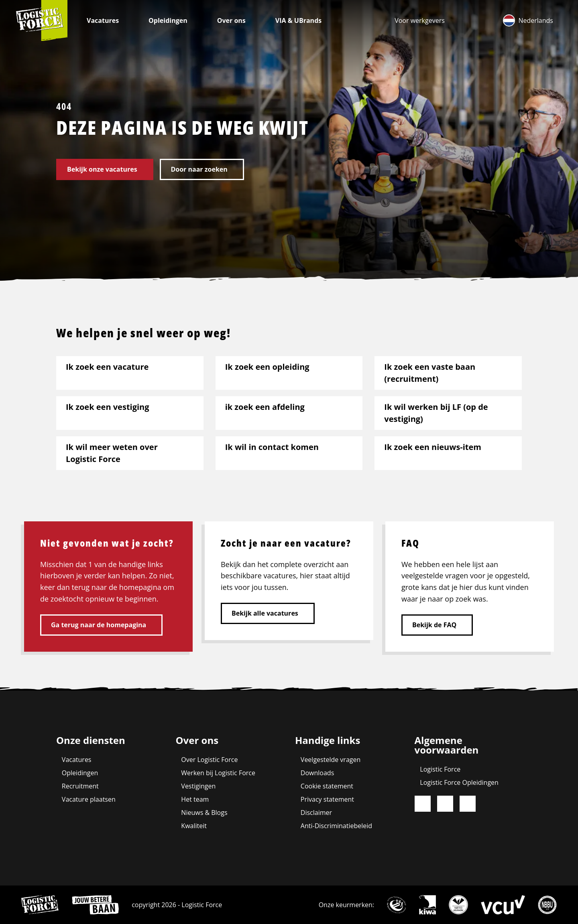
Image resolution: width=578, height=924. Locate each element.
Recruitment (80, 786)
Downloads (317, 773)
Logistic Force (440, 769)
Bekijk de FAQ (434, 625)
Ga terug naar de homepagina (99, 625)
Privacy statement (327, 799)
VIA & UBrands (299, 20)
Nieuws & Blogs (204, 813)
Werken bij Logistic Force (218, 773)
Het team (195, 799)
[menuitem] (420, 20)
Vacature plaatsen (89, 799)
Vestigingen (198, 786)
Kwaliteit (194, 826)
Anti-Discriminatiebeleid (336, 826)
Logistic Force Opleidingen (459, 782)
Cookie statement (327, 786)
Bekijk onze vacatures (102, 169)
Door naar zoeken (199, 169)
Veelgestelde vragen (331, 760)
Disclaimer (316, 813)
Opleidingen (169, 20)
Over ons (232, 20)
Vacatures (104, 20)
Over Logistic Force (209, 760)
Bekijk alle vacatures (265, 613)
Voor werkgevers (420, 20)
